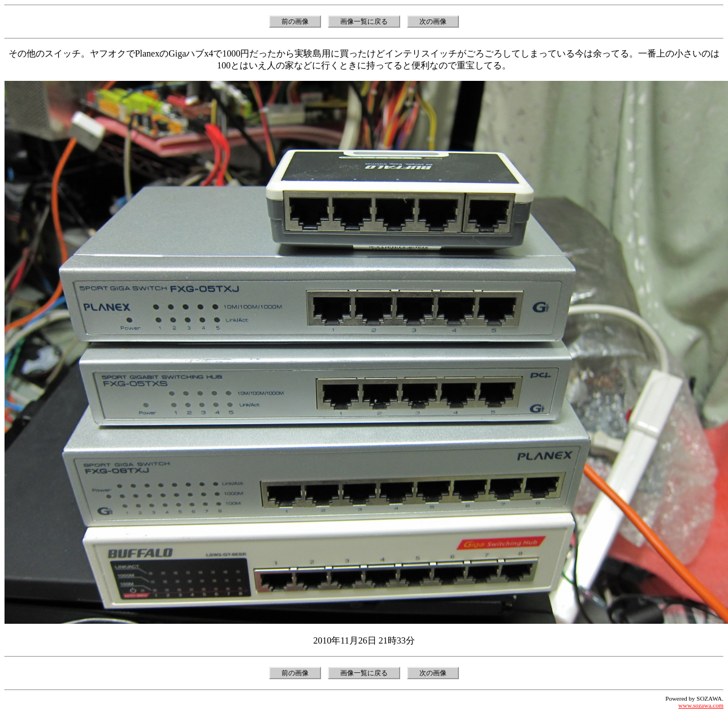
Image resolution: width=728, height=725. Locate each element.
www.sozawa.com (701, 705)
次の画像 (433, 21)
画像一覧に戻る (364, 21)
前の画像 (295, 21)
